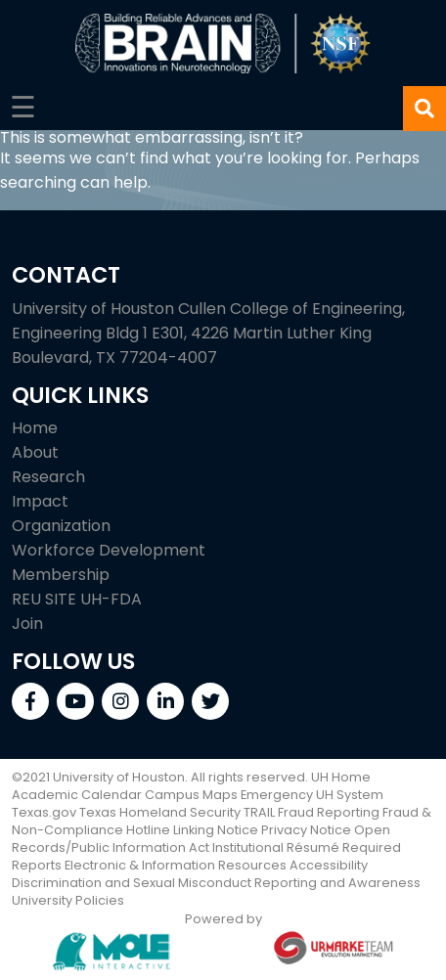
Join (27, 624)
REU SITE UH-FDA (77, 599)
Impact (40, 501)
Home (35, 428)
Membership (61, 575)
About (35, 452)
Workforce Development (109, 550)
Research (48, 477)
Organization (61, 526)
